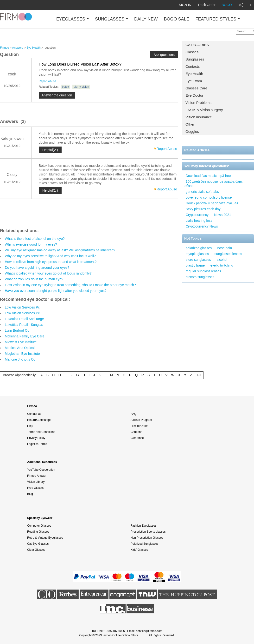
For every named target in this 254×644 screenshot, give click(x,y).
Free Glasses (36, 488)
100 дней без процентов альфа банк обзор (213, 184)
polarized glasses (199, 248)
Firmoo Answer (37, 476)
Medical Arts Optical (20, 348)
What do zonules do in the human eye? (34, 279)
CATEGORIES (197, 45)
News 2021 (222, 215)
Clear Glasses (36, 550)
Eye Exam (194, 81)
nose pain (225, 248)
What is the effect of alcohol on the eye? (35, 239)
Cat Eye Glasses (38, 544)
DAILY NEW (146, 19)
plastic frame (195, 265)
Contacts (193, 66)
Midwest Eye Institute (21, 342)
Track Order (206, 5)
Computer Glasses (39, 526)
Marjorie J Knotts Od (20, 359)
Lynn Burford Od (17, 330)
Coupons (136, 432)
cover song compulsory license (209, 197)
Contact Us (34, 414)
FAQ (133, 414)
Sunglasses (195, 59)
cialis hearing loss (199, 221)
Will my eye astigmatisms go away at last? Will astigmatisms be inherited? (60, 250)
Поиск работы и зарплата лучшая (212, 203)
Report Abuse (48, 81)
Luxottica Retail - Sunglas (24, 325)
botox (66, 87)
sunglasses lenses (228, 254)
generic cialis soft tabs (202, 192)
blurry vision (81, 87)
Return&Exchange (39, 420)
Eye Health (194, 74)
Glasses (192, 52)
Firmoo (4, 48)
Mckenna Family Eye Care (25, 336)
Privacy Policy (36, 438)
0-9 (198, 375)
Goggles (192, 131)
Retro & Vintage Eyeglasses (45, 538)
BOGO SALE (176, 19)
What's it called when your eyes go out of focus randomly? (48, 273)
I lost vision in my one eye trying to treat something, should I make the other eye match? (70, 285)
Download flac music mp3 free (208, 176)
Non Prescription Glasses (147, 538)
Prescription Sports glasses (148, 532)
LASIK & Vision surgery (204, 110)
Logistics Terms (37, 444)
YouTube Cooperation (41, 470)
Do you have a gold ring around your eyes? (37, 268)
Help (30, 426)
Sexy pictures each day (203, 209)
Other (190, 124)
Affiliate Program (141, 420)
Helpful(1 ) (50, 190)
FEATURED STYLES (218, 19)
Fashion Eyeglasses (143, 526)
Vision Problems (198, 103)
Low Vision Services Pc (22, 307)
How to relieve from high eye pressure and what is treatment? (51, 262)
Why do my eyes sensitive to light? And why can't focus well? (50, 256)
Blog (30, 494)
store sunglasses (198, 260)
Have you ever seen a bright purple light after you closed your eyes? (56, 291)
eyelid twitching (222, 265)
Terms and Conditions (41, 432)
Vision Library (36, 482)
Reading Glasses (38, 532)
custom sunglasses (200, 277)
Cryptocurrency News (202, 226)
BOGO (227, 5)
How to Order (139, 426)
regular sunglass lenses (203, 271)
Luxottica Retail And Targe (24, 319)
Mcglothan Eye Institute (22, 354)
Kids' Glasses (139, 550)
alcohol (222, 260)
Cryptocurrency (197, 215)
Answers (18, 48)
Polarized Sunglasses (144, 544)
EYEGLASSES (73, 19)
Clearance (137, 438)
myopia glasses (197, 254)
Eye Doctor (194, 95)
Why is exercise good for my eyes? (31, 244)
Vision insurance (199, 117)
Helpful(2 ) (50, 150)
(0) (241, 5)
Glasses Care (196, 88)
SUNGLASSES (111, 19)
